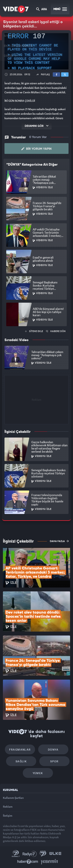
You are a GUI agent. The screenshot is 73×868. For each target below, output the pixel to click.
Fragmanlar (20, 750)
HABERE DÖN (56, 331)
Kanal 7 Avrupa (43, 854)
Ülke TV (55, 854)
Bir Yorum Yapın (36, 149)
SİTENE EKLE (34, 331)
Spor (54, 761)
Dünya (53, 750)
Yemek (38, 773)
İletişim (8, 816)
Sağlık (21, 761)
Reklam (8, 807)
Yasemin (49, 862)
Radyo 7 (30, 854)
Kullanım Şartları (13, 798)
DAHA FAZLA (59, 541)
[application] (36, 51)
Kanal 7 (16, 854)
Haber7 (28, 862)
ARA (42, 10)
